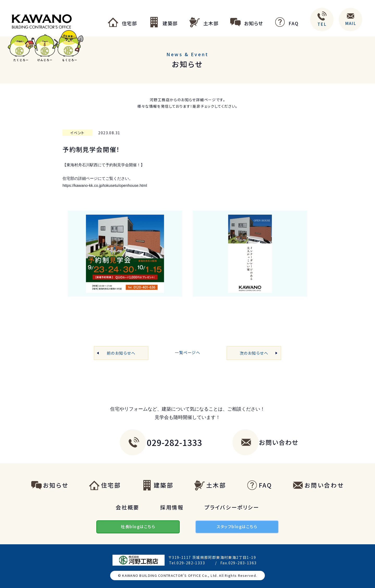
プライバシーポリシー (232, 507)
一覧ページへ (187, 352)
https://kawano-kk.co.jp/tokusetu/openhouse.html (105, 185)
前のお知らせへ (121, 353)
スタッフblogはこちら (237, 526)
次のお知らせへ (254, 353)
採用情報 (172, 507)
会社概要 (127, 507)
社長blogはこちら (138, 526)
